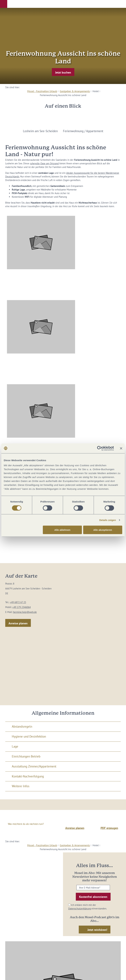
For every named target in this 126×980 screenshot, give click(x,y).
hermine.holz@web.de (25, 612)
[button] (4, 4)
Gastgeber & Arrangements (75, 91)
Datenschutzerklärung (80, 909)
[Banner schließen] (121, 448)
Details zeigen (108, 520)
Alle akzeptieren (103, 530)
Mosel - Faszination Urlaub (42, 91)
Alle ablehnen (62, 530)
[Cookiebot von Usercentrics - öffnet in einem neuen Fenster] (100, 448)
